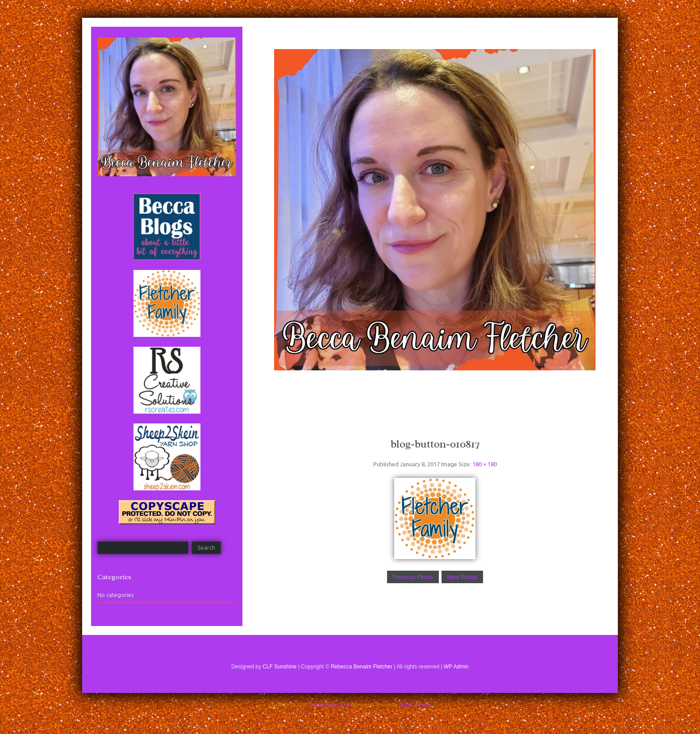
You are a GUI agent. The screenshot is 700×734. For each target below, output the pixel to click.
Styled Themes (415, 705)
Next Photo (462, 577)
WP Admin (456, 667)
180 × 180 (485, 464)
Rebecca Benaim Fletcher (362, 667)
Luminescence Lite (329, 705)
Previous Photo (413, 577)
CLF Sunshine (279, 667)
